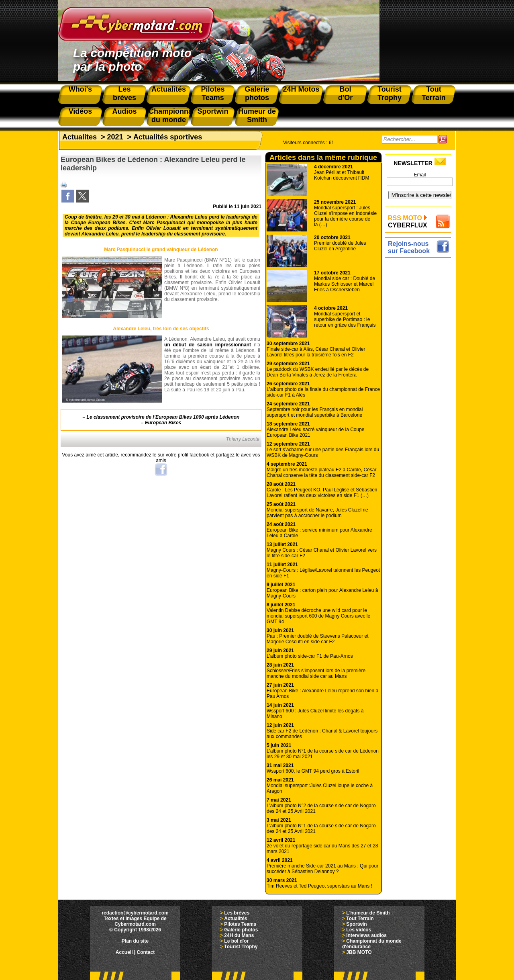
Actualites (80, 137)
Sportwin (356, 924)
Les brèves (237, 913)
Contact (146, 952)
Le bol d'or (236, 941)
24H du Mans (239, 935)
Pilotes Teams (240, 924)
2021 (115, 137)
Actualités (236, 919)
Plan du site (135, 941)
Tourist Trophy (241, 947)
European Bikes (163, 423)
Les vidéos (359, 930)
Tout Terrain (360, 919)
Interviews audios (366, 935)
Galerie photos (241, 930)
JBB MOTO (359, 952)
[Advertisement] (420, 381)
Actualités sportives (168, 137)
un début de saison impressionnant (208, 345)
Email (420, 175)
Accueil (124, 952)
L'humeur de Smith (368, 913)
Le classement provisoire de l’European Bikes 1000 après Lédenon (163, 417)
